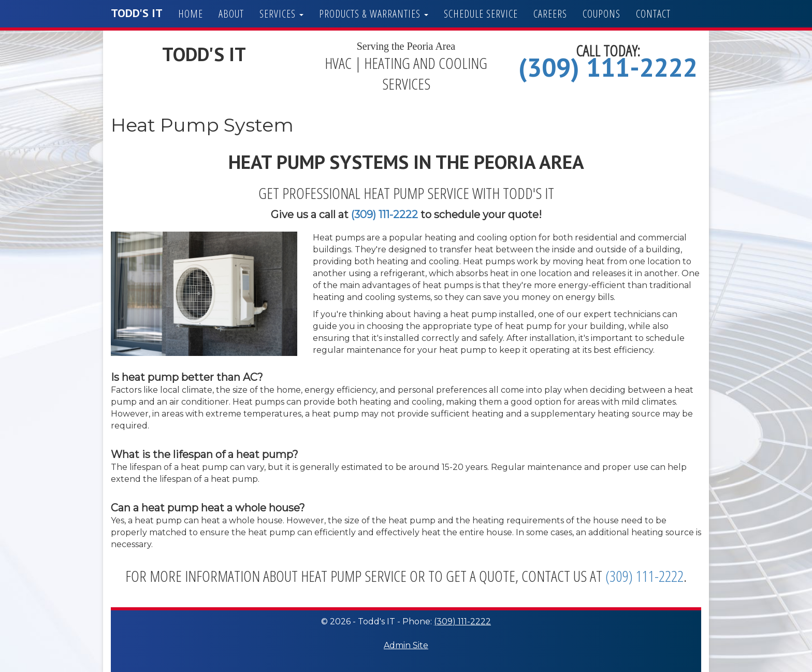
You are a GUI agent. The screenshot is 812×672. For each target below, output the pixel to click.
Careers (550, 14)
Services (281, 14)
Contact (653, 14)
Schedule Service (481, 14)
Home (191, 14)
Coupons (601, 14)
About (231, 14)
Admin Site (406, 645)
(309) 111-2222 (608, 67)
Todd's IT (137, 13)
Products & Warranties (374, 14)
